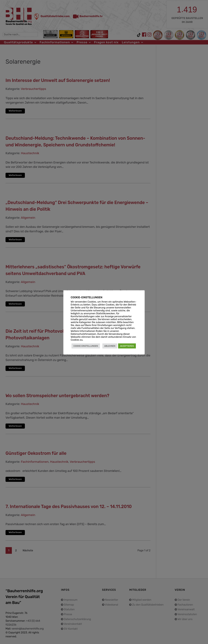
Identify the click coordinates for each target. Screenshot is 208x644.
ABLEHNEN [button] (110, 346)
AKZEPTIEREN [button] (127, 346)
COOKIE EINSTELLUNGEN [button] (86, 346)
